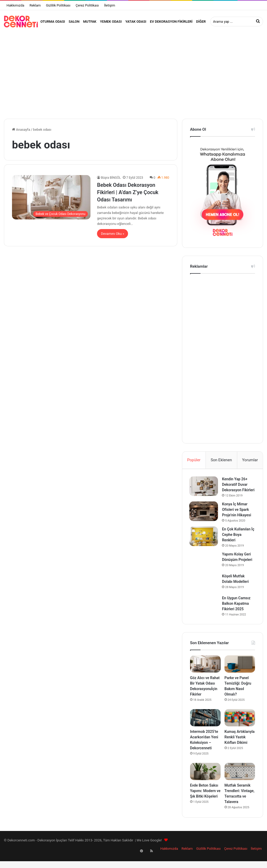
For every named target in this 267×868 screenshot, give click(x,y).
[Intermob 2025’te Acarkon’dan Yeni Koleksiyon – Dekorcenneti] (205, 728)
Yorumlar (250, 463)
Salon (74, 22)
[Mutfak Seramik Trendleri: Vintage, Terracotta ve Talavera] (240, 781)
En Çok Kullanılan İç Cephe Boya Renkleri (239, 544)
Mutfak (90, 22)
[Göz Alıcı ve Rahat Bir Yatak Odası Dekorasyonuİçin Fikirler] (205, 674)
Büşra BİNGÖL (111, 181)
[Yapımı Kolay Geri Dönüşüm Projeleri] (204, 570)
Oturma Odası (53, 22)
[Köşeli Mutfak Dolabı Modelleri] (204, 592)
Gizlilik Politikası (58, 5)
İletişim (110, 5)
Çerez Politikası (87, 5)
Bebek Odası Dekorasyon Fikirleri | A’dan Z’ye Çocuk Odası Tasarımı (128, 195)
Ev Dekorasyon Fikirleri (171, 22)
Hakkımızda (15, 5)
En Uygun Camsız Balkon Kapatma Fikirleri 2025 (237, 613)
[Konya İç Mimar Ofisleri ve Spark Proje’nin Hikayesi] (204, 520)
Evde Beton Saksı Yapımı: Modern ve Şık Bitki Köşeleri (205, 801)
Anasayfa (21, 133)
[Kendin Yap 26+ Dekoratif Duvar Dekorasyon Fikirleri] (204, 490)
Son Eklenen (221, 463)
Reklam (35, 5)
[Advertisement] (133, 77)
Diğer (201, 22)
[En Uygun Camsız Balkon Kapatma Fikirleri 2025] (204, 614)
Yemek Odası (111, 22)
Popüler (194, 463)
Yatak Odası (136, 22)
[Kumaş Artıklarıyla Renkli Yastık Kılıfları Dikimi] (240, 728)
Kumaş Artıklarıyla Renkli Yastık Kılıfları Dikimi (240, 747)
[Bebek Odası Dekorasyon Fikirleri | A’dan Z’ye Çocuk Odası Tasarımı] (51, 200)
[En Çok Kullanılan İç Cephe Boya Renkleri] (204, 545)
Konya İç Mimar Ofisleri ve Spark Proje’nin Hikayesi (237, 519)
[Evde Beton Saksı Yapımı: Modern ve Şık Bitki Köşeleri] (205, 781)
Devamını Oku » (113, 237)
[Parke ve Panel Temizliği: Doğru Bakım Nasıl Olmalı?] (240, 674)
